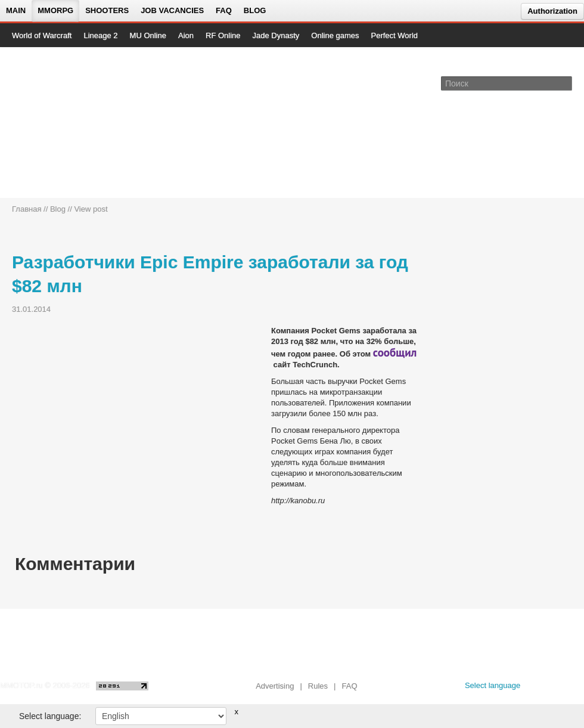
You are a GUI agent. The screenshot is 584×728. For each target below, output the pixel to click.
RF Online (223, 35)
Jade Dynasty (276, 35)
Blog (255, 10)
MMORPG (55, 10)
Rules (318, 686)
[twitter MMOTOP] (576, 689)
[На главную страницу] (52, 123)
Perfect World (395, 35)
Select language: (50, 716)
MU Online (148, 35)
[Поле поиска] (565, 83)
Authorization (552, 11)
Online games (335, 35)
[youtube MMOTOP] (557, 689)
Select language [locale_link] (493, 685)
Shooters (107, 10)
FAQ (224, 10)
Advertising (275, 686)
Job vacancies (172, 10)
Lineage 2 (100, 35)
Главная (27, 209)
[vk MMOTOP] (538, 689)
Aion (186, 35)
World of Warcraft (42, 35)
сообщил (395, 352)
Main (16, 10)
